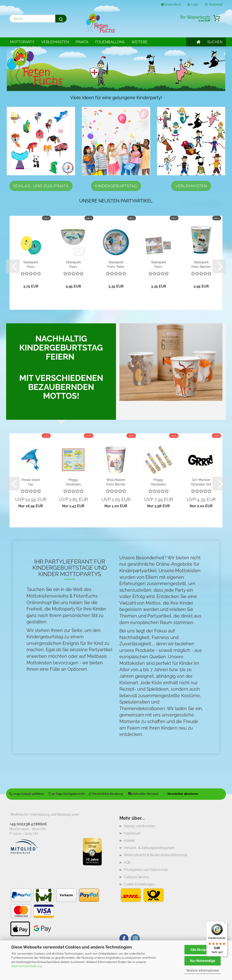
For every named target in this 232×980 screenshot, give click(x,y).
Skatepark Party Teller (116, 264)
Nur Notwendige (203, 961)
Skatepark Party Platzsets (73, 264)
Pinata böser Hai (31, 482)
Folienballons (110, 42)
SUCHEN (215, 42)
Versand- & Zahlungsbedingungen (149, 848)
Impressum (132, 833)
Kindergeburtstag (116, 186)
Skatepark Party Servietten (159, 264)
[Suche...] (61, 19)
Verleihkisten (55, 42)
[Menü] (225, 924)
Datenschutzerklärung (27, 966)
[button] (13, 266)
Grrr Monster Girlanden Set (201, 482)
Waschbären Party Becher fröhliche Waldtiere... (116, 482)
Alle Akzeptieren (203, 950)
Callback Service (136, 877)
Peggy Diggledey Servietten (73, 482)
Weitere (139, 42)
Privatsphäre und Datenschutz (146, 870)
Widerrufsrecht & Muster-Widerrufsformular (156, 855)
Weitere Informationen (203, 970)
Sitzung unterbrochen (140, 826)
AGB (127, 862)
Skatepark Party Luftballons (31, 264)
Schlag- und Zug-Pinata (41, 186)
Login (193, 5)
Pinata (82, 42)
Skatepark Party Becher (201, 264)
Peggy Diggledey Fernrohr (159, 482)
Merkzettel (214, 5)
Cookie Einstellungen (139, 884)
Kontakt (129, 841)
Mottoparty (22, 42)
